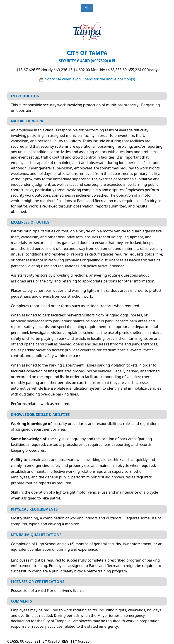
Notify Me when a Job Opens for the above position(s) (87, 79)
